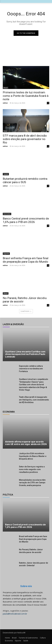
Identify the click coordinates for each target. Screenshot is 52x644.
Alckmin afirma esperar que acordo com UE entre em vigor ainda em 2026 (26, 443)
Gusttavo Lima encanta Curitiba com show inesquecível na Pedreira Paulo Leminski (25, 354)
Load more (26, 311)
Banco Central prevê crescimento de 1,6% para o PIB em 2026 (26, 220)
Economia (7, 214)
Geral (5, 131)
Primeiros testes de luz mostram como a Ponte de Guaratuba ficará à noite (26, 96)
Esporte (6, 254)
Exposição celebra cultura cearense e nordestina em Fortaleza (31, 369)
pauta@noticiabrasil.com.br (15, 614)
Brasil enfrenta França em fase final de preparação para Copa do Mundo (33, 539)
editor (5, 103)
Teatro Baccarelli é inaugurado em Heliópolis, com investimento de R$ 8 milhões (34, 400)
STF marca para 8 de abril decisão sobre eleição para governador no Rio (25, 139)
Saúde (6, 174)
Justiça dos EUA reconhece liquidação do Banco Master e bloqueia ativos (33, 456)
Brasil (6, 88)
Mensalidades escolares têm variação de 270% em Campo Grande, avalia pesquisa (32, 483)
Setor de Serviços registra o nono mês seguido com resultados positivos (32, 469)
